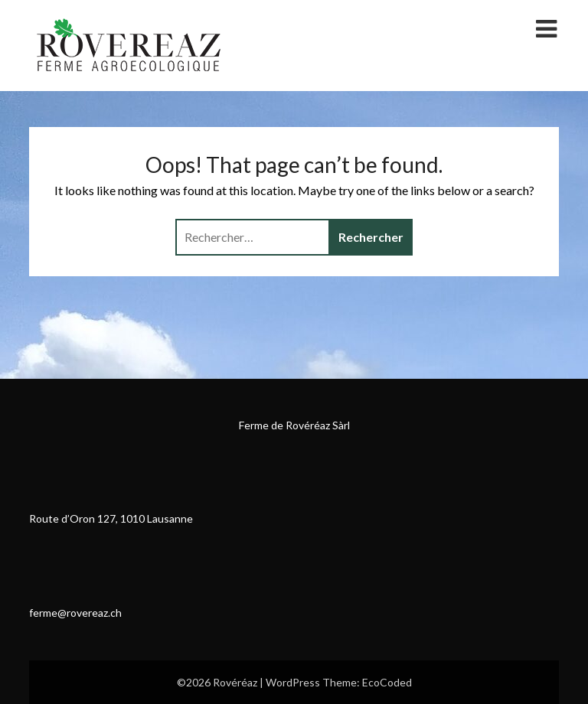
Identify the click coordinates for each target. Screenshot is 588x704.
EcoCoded (387, 682)
